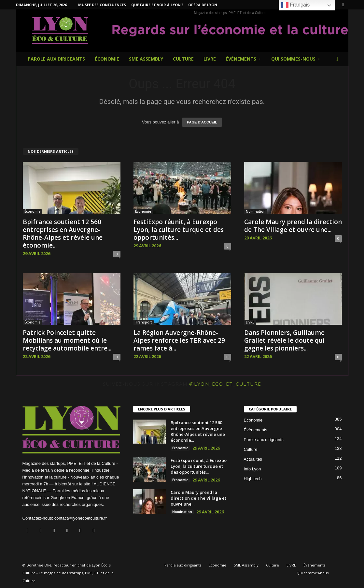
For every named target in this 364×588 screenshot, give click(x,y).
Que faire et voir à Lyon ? (157, 5)
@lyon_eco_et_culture (225, 384)
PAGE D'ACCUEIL (202, 122)
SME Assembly (146, 59)
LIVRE (210, 59)
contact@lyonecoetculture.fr (81, 518)
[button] (339, 59)
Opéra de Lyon (203, 5)
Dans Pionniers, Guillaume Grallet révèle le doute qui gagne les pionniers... (284, 340)
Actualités (253, 459)
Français (295, 5)
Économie (107, 59)
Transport (144, 322)
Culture (183, 59)
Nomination (256, 211)
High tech (253, 479)
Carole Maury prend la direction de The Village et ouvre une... (293, 226)
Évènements (243, 59)
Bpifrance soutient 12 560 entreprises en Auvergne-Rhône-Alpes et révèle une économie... (63, 234)
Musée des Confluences (102, 5)
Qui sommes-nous (295, 59)
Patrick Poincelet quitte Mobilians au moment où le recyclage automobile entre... (67, 340)
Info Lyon (252, 469)
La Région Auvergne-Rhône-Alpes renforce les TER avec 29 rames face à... (179, 340)
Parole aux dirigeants (56, 59)
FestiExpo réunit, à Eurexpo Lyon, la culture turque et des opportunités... (179, 230)
